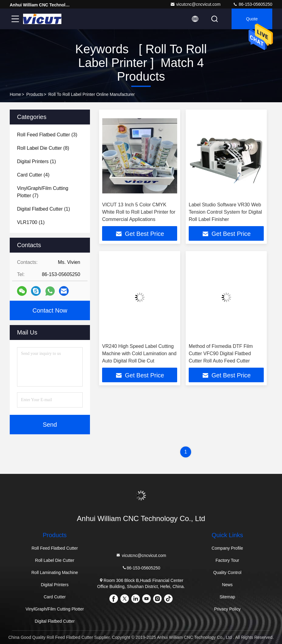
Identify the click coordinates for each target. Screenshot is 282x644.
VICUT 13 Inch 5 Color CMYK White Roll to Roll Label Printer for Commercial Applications (139, 212)
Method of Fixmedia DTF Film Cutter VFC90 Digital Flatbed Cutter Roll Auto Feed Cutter (221, 353)
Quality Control (227, 572)
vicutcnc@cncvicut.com (195, 4)
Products (35, 94)
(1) (36, 161)
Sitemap (227, 597)
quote (252, 19)
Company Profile (227, 548)
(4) (33, 175)
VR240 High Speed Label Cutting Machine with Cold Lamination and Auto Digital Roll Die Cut (139, 353)
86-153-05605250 (253, 4)
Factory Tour (227, 560)
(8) (43, 148)
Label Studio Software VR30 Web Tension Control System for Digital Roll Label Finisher (225, 212)
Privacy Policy (227, 609)
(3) (47, 135)
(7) (43, 192)
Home (15, 94)
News (227, 585)
